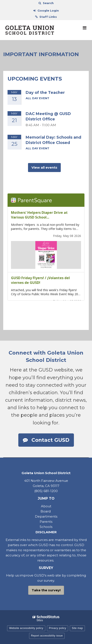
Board (46, 511)
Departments (46, 516)
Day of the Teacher (45, 93)
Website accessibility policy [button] (26, 628)
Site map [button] (77, 628)
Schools (46, 527)
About (46, 506)
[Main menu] (84, 28)
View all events (44, 167)
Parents (46, 522)
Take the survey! (46, 590)
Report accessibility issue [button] (47, 636)
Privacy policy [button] (58, 628)
